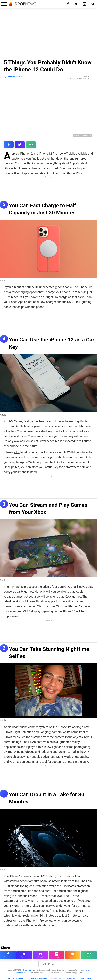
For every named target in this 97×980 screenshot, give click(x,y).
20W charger (48, 302)
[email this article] (40, 955)
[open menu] (4, 4)
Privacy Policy (85, 978)
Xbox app (47, 601)
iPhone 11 (78, 911)
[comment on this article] (73, 955)
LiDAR (8, 737)
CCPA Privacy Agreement (16, 978)
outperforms (12, 921)
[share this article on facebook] (9, 145)
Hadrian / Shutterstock (83, 135)
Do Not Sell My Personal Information (46, 978)
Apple (3, 281)
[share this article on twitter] (20, 145)
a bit (17, 452)
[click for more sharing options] (31, 145)
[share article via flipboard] (57, 955)
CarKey (18, 421)
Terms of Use (70, 978)
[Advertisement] (48, 34)
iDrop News (28, 970)
